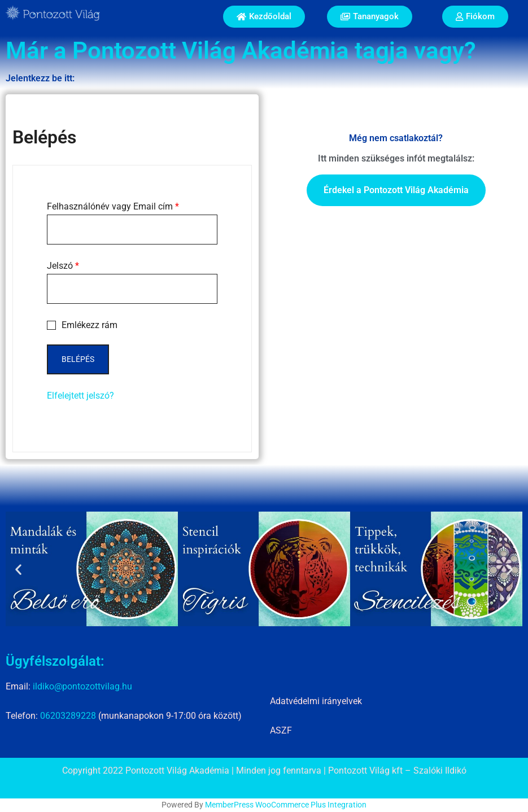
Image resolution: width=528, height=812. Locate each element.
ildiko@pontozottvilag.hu (82, 686)
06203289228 (68, 716)
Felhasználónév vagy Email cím (113, 206)
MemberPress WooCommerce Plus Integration (286, 805)
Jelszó (63, 266)
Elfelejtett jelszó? (80, 396)
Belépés (78, 359)
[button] (18, 569)
